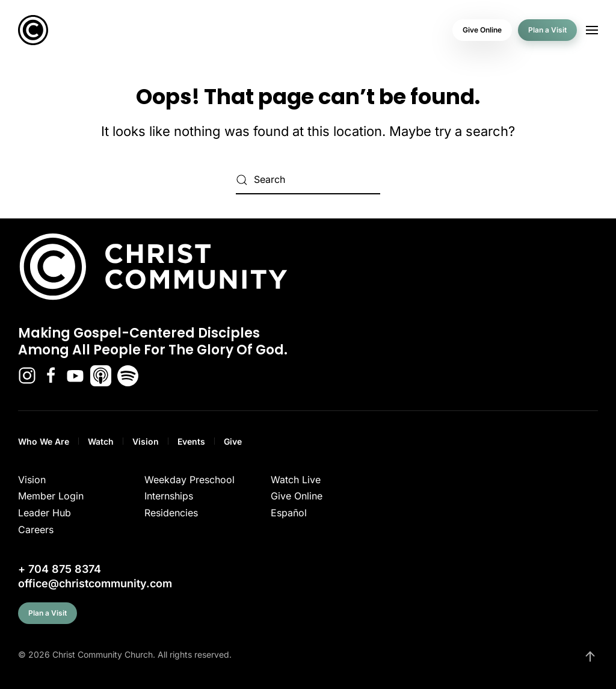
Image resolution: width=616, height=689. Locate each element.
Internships (169, 496)
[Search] (308, 180)
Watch (101, 441)
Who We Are (44, 441)
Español (289, 513)
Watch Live (296, 480)
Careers (36, 530)
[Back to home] (33, 30)
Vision (146, 441)
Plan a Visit (547, 30)
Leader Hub (45, 513)
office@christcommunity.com (95, 583)
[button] (592, 30)
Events (191, 441)
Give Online (482, 30)
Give (233, 441)
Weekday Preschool (189, 480)
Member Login (51, 496)
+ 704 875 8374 (60, 569)
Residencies (171, 513)
